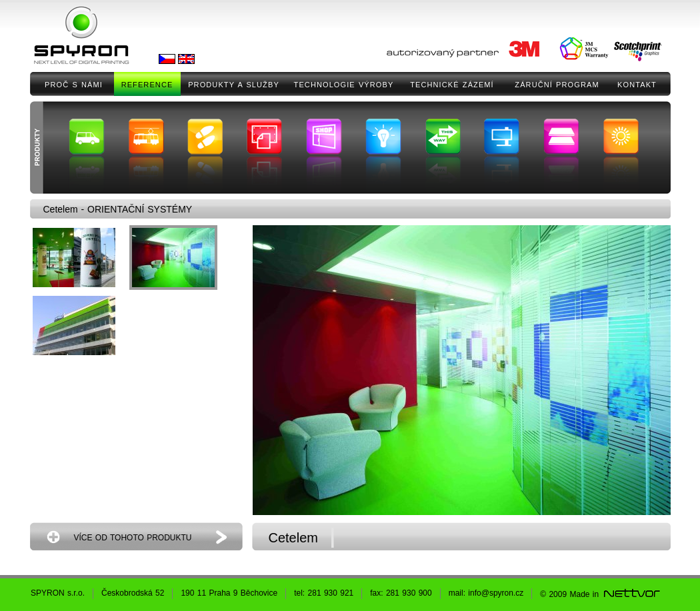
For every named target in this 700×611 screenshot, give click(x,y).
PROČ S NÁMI (74, 85)
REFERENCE (147, 85)
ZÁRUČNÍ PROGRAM (557, 85)
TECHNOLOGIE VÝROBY (344, 85)
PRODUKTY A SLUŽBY (234, 85)
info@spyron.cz (496, 593)
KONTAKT (637, 85)
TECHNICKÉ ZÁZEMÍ (452, 85)
